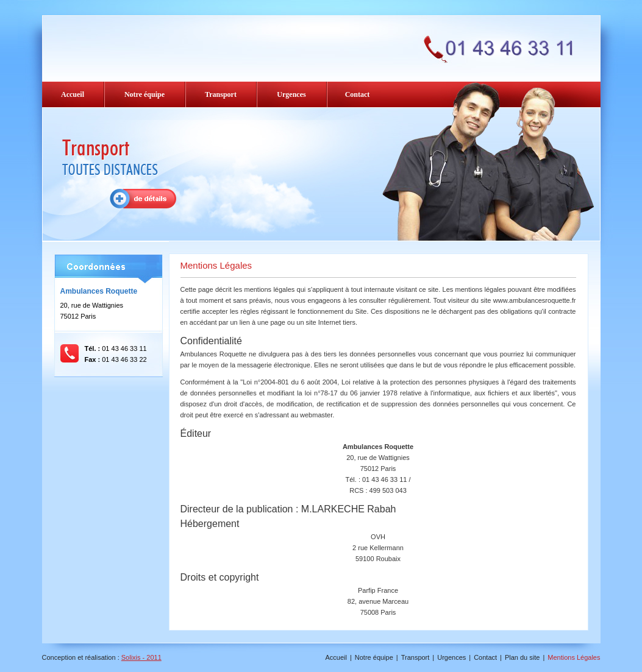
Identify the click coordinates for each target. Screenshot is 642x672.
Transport (221, 94)
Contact (358, 94)
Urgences (291, 94)
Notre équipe (144, 94)
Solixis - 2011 (141, 657)
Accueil (73, 94)
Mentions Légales (574, 657)
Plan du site (522, 657)
